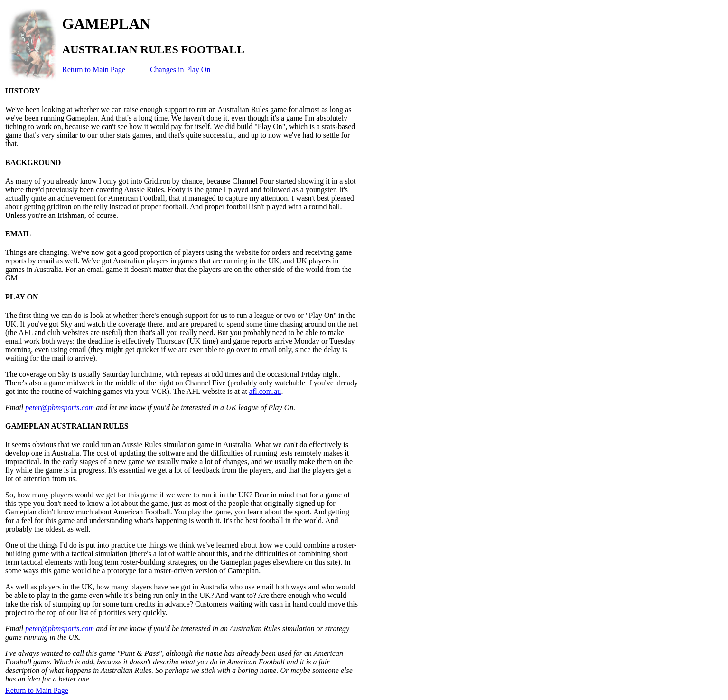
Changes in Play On (180, 70)
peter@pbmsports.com (60, 407)
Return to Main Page (94, 70)
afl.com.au (265, 391)
